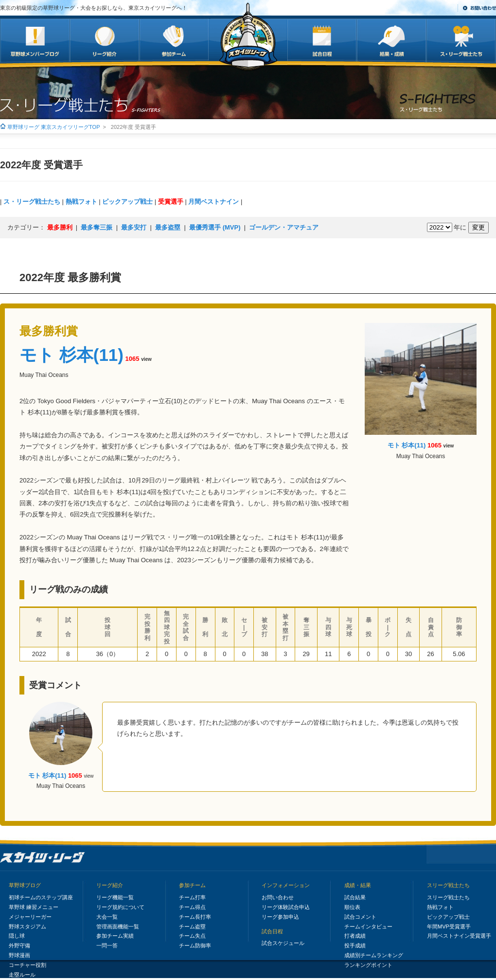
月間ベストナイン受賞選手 (459, 936)
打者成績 (355, 936)
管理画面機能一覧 (118, 927)
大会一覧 (107, 917)
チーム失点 (192, 936)
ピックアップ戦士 (127, 202)
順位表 (352, 907)
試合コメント (360, 917)
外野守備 (19, 945)
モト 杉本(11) (71, 355)
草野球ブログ (25, 885)
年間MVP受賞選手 (449, 927)
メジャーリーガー (30, 917)
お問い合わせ (479, 8)
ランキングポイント (368, 965)
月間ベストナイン (213, 202)
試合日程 (272, 931)
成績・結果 (358, 885)
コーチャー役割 (27, 965)
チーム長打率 (195, 917)
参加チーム (192, 885)
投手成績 (355, 945)
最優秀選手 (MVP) (215, 227)
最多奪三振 (97, 227)
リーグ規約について (120, 907)
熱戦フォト (81, 202)
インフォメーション (286, 885)
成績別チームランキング (374, 955)
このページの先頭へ (461, 854)
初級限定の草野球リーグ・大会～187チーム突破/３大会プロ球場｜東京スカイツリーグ (43, 858)
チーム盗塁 (192, 927)
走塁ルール (22, 975)
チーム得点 (192, 907)
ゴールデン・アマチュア (284, 227)
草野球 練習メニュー (34, 907)
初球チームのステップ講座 (41, 897)
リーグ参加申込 (280, 917)
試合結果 (355, 897)
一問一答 (107, 945)
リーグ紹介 (110, 885)
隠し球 (17, 936)
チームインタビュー (368, 927)
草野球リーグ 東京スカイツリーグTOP (53, 127)
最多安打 (134, 227)
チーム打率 (192, 897)
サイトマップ (436, 8)
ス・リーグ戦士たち (32, 202)
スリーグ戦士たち (448, 885)
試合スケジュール (283, 943)
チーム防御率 (195, 945)
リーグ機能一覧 (115, 897)
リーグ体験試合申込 (286, 907)
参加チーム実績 (115, 936)
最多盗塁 (168, 227)
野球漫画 (19, 955)
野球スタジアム (27, 927)
